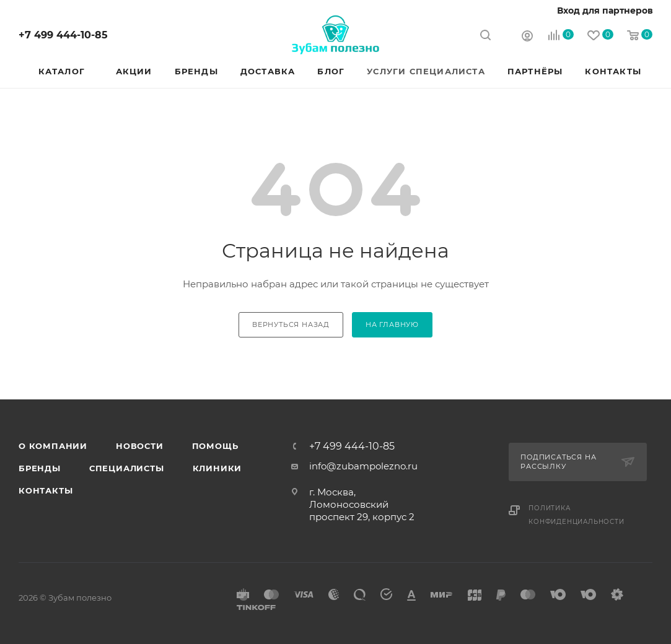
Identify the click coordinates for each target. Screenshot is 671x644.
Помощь (215, 446)
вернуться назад (291, 324)
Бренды (40, 468)
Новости (140, 446)
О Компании (53, 446)
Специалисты (127, 468)
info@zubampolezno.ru (363, 466)
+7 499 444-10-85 (63, 35)
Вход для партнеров (605, 11)
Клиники (217, 468)
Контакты (46, 490)
